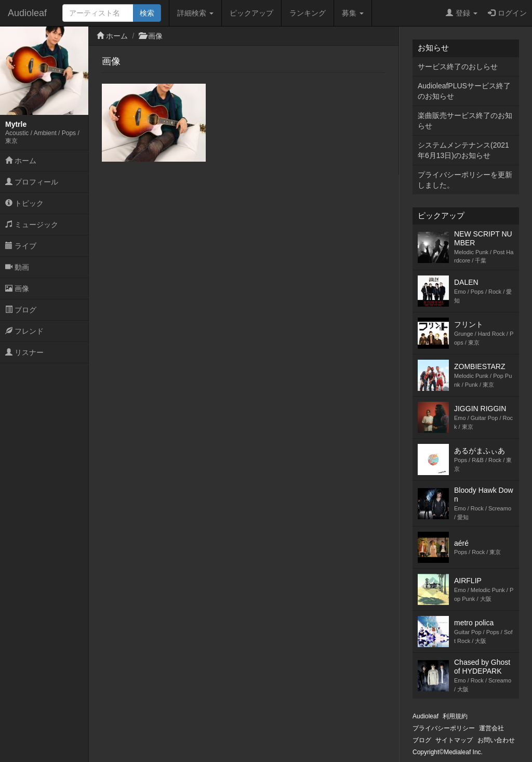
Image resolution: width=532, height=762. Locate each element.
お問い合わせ (496, 740)
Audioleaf (27, 13)
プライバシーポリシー (444, 728)
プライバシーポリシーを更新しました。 (465, 180)
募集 (353, 13)
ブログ (21, 310)
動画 (17, 267)
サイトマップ (454, 740)
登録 (462, 13)
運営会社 (491, 728)
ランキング (308, 13)
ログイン (507, 13)
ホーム (21, 161)
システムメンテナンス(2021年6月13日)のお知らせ (463, 150)
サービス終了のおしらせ (458, 67)
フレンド (24, 331)
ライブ (21, 246)
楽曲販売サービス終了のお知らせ (465, 121)
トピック (24, 203)
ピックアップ (251, 13)
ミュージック (32, 225)
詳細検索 (195, 13)
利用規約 (455, 716)
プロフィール (32, 182)
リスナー (24, 352)
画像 (17, 288)
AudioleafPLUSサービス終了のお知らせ (464, 91)
